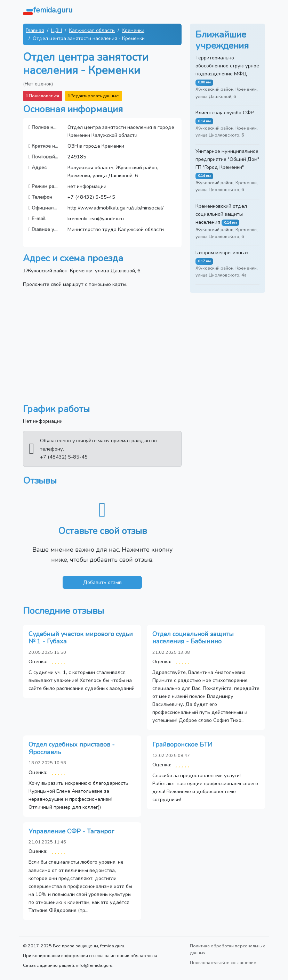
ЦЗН (57, 30)
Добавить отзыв (102, 582)
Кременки (133, 30)
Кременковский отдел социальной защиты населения (221, 214)
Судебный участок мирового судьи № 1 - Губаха (81, 638)
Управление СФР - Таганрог (71, 831)
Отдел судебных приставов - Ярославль (72, 748)
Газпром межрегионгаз (222, 253)
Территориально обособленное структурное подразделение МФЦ (227, 66)
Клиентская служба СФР (225, 113)
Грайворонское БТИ (182, 744)
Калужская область (92, 30)
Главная (35, 30)
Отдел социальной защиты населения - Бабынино (193, 638)
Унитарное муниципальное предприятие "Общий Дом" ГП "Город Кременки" (227, 159)
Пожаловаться (43, 96)
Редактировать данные (94, 96)
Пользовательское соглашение (223, 962)
